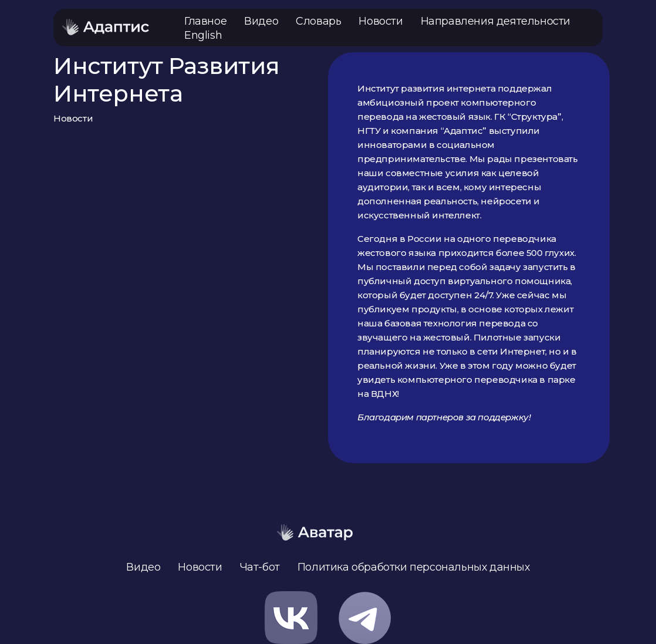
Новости (381, 21)
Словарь (318, 21)
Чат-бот (260, 567)
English (203, 35)
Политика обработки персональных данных (414, 567)
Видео (261, 21)
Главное (205, 21)
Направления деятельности (496, 21)
